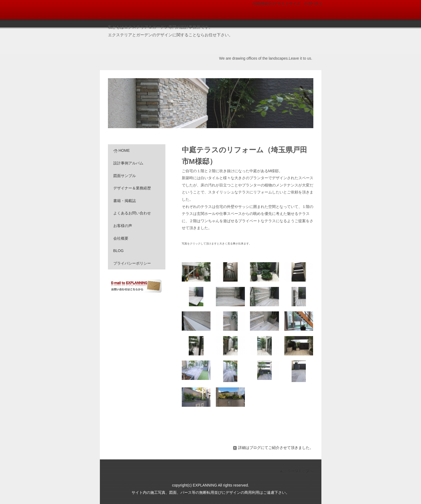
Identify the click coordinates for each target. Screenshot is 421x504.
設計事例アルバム (128, 163)
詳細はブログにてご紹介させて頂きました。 (273, 448)
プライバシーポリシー (132, 263)
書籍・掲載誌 (125, 201)
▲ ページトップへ (296, 471)
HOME (122, 150)
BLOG (119, 251)
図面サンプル (125, 176)
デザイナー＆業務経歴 (132, 188)
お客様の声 (123, 226)
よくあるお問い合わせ (132, 213)
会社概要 (121, 238)
